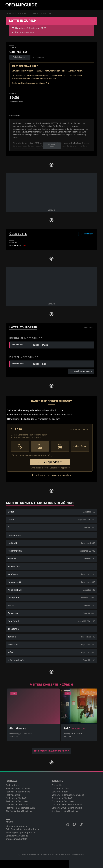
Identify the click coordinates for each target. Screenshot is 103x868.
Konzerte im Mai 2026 (62, 798)
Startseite (12, 14)
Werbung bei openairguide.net (21, 832)
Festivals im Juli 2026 (17, 804)
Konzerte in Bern (60, 791)
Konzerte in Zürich (61, 788)
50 (60, 446)
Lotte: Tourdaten (23, 327)
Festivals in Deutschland (18, 791)
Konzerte (24, 14)
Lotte (52, 14)
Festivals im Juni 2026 (17, 801)
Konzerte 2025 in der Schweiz (67, 804)
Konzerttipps (58, 785)
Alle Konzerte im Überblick (65, 810)
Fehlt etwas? (89, 327)
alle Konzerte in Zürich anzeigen (51, 750)
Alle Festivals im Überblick (19, 810)
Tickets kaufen (20, 57)
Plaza (44, 14)
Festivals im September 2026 (20, 807)
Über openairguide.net (17, 825)
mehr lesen (52, 145)
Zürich (35, 14)
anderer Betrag (80, 446)
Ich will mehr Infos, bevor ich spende (51, 475)
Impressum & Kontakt (16, 838)
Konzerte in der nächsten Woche (68, 794)
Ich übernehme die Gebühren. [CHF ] (32, 455)
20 (40, 446)
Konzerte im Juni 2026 (63, 801)
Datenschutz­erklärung (17, 835)
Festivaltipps (12, 785)
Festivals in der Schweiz (18, 788)
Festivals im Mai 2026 (16, 798)
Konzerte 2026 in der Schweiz (67, 807)
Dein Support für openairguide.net (23, 829)
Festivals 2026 (13, 794)
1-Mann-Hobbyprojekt (53, 410)
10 (20, 446)
